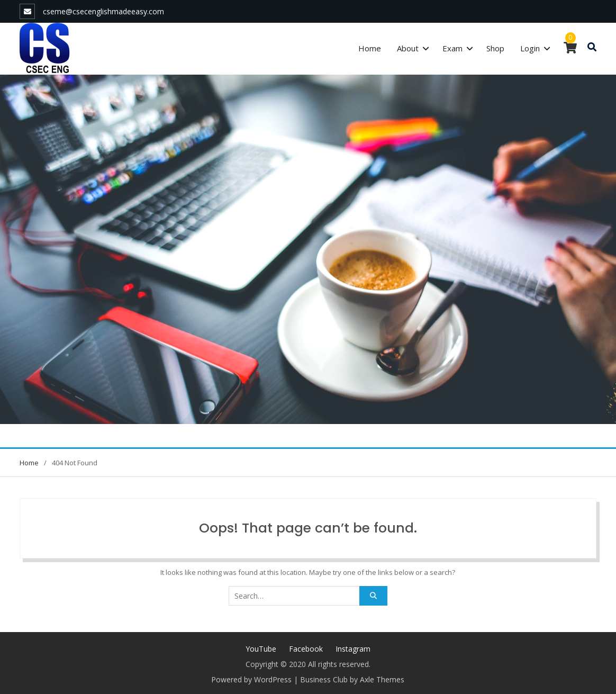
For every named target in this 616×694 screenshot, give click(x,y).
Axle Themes (382, 679)
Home (370, 48)
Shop (495, 48)
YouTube (261, 649)
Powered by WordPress (251, 679)
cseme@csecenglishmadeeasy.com (103, 11)
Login (530, 48)
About (408, 48)
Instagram (353, 649)
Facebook (306, 649)
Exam (452, 48)
